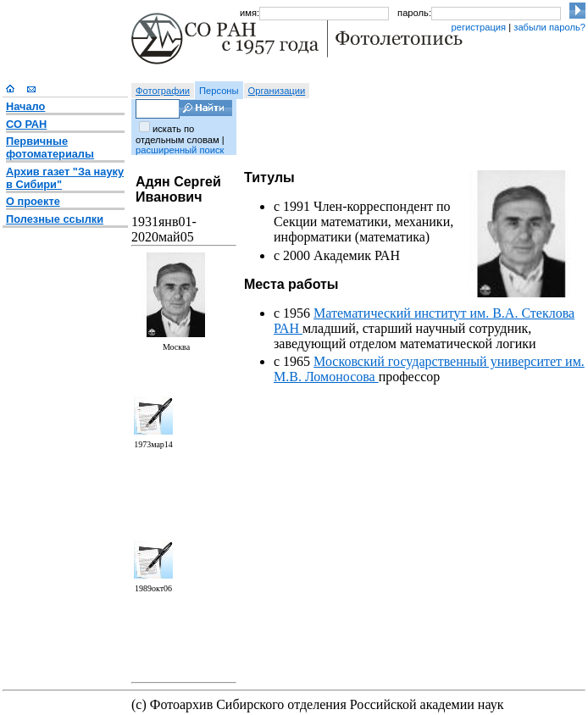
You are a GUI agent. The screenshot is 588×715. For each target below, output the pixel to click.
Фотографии (163, 91)
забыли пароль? (549, 27)
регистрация (478, 27)
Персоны (219, 91)
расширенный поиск (180, 150)
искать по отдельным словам (178, 134)
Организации (277, 91)
